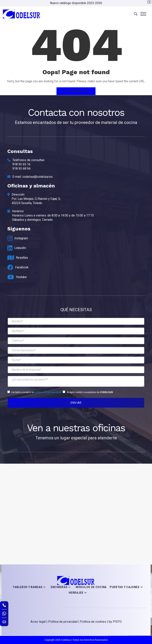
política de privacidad (48, 392)
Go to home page (76, 91)
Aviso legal (38, 622)
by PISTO (115, 622)
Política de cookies (93, 622)
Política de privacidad (63, 622)
